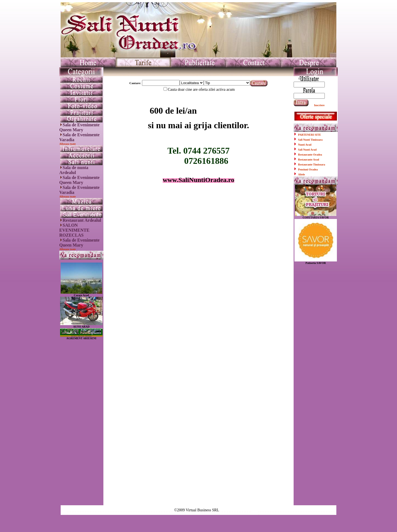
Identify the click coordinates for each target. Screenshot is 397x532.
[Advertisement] (81, 423)
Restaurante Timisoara (312, 165)
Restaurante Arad (309, 160)
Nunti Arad (305, 145)
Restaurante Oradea (310, 155)
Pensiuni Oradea (308, 169)
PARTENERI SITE (309, 135)
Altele (301, 174)
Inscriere (319, 105)
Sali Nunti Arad (307, 150)
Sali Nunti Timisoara (310, 140)
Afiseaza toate (68, 144)
